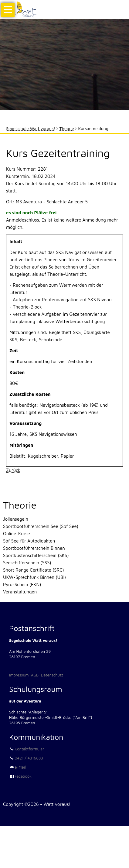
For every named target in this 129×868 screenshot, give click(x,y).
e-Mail (20, 767)
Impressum (19, 675)
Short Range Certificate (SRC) (34, 570)
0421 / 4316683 (29, 758)
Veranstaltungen (20, 592)
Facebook (23, 776)
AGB (35, 675)
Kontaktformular (29, 749)
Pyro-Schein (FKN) (22, 584)
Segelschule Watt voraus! (31, 128)
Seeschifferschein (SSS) (27, 563)
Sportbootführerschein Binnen (34, 548)
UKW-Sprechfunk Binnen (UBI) (34, 577)
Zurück (13, 470)
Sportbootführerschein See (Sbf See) (41, 526)
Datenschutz (52, 675)
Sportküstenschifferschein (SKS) (36, 555)
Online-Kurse (17, 534)
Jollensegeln (16, 519)
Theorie (67, 128)
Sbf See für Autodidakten (29, 541)
